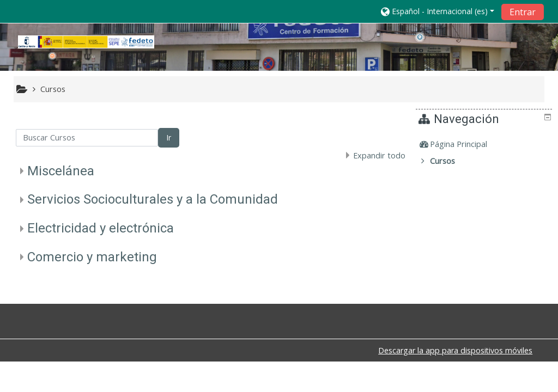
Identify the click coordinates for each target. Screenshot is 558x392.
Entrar (523, 12)
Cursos (451, 161)
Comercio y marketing (92, 257)
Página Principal (467, 144)
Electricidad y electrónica (101, 228)
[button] (438, 11)
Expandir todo (379, 155)
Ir (169, 137)
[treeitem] (486, 144)
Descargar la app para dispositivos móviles (455, 350)
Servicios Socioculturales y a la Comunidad (153, 199)
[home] (86, 42)
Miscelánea (61, 171)
